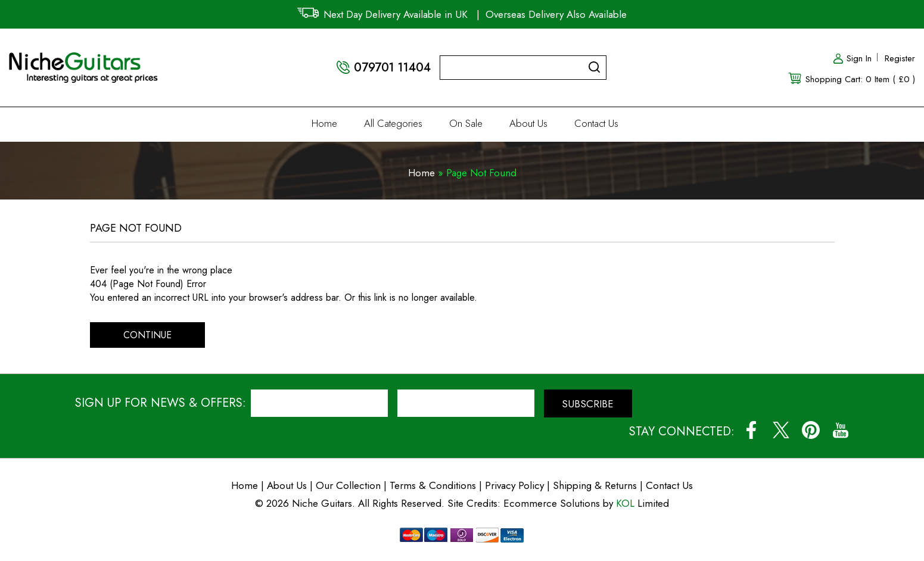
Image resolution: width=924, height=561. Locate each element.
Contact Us (596, 123)
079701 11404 (392, 68)
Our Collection (348, 485)
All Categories (393, 123)
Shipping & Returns (595, 485)
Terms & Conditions (434, 485)
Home (324, 123)
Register (900, 58)
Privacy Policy (514, 485)
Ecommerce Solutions (552, 503)
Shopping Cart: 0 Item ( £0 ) (860, 79)
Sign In (852, 58)
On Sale (466, 123)
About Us (528, 123)
